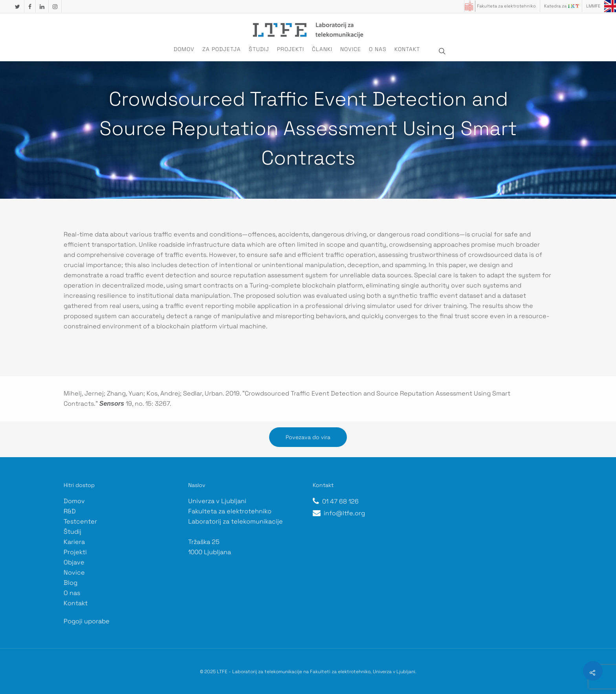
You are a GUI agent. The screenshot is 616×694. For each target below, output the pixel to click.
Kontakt (407, 49)
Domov (184, 49)
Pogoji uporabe (87, 621)
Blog (71, 583)
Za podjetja (222, 49)
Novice (351, 49)
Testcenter (80, 521)
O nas (378, 49)
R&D (70, 511)
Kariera (74, 542)
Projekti (291, 49)
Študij (259, 49)
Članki (322, 49)
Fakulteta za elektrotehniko (506, 6)
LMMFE (593, 6)
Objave (74, 562)
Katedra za (555, 6)
